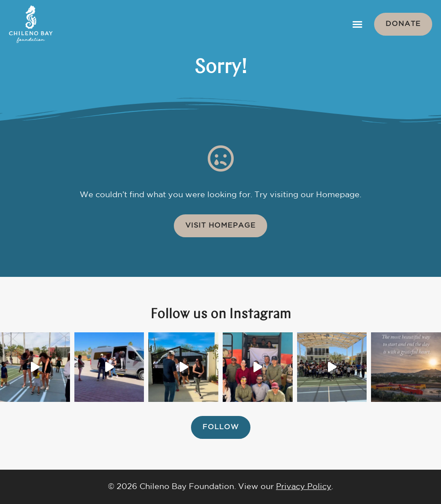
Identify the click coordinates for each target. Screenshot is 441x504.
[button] (357, 24)
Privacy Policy (304, 487)
